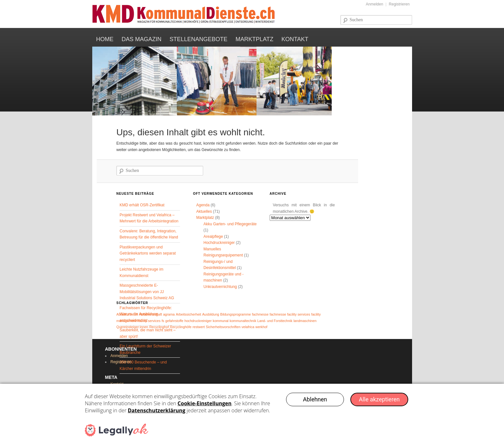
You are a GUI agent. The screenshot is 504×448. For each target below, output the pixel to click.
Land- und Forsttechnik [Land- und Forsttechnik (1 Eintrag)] (275, 321)
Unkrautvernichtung (220, 287)
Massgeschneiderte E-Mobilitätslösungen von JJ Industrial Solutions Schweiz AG (147, 292)
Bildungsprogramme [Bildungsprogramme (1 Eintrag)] (235, 314)
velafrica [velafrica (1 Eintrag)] (248, 327)
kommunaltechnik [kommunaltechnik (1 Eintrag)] (243, 321)
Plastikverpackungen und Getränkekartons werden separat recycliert (148, 253)
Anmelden (374, 4)
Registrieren (399, 4)
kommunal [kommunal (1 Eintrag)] (221, 321)
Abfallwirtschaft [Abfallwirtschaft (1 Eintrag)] (150, 314)
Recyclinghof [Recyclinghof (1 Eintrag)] (159, 327)
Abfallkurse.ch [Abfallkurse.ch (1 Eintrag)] (127, 314)
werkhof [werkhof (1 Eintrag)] (261, 327)
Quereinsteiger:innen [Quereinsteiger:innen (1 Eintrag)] (132, 327)
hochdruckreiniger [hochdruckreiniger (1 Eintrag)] (198, 321)
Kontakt (295, 39)
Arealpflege (213, 237)
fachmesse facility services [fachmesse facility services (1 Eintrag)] (290, 314)
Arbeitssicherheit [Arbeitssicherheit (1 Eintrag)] (189, 314)
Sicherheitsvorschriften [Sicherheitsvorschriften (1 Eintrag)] (223, 327)
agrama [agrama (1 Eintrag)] (169, 314)
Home (105, 39)
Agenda (203, 205)
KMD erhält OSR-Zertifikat (142, 205)
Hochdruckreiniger (219, 243)
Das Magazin (141, 39)
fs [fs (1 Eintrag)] (163, 321)
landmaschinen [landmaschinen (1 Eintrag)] (305, 321)
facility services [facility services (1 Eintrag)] (149, 321)
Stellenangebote (198, 39)
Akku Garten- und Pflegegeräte (230, 224)
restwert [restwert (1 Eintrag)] (199, 327)
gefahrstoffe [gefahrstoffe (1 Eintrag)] (174, 321)
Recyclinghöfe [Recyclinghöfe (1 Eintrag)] (181, 327)
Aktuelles (204, 211)
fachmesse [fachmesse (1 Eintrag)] (260, 314)
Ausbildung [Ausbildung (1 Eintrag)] (211, 314)
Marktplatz (255, 39)
